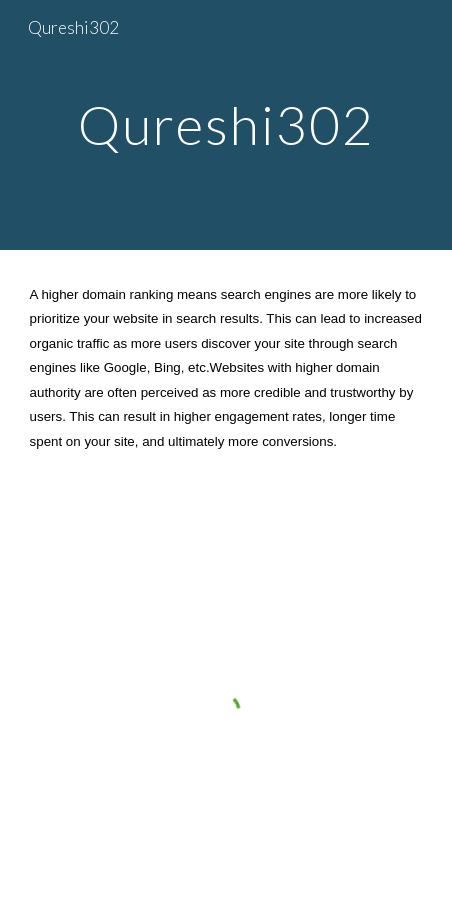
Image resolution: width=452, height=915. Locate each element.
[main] (226, 124)
